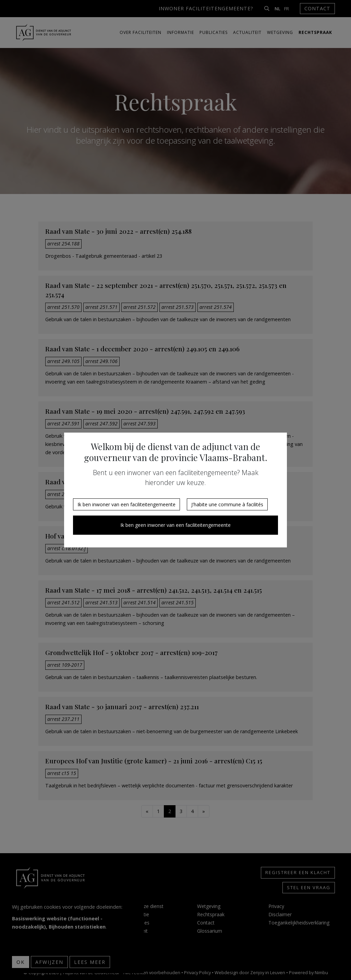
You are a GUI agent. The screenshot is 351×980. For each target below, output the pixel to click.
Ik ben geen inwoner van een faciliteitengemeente (175, 525)
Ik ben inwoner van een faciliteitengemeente (126, 504)
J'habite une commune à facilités (227, 504)
